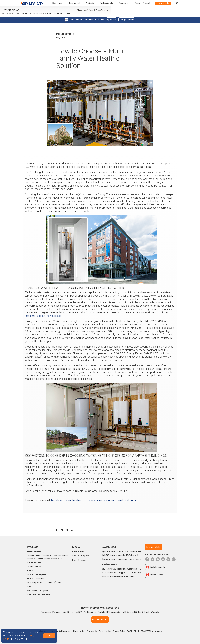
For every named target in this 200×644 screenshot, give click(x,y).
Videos (76, 556)
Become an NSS (75, 612)
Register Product (142, 3)
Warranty (155, 612)
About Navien (79, 631)
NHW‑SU (32, 558)
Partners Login (59, 612)
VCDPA (150, 631)
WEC (60, 583)
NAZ (41, 591)
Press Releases (170, 12)
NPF (29, 591)
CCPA (130, 631)
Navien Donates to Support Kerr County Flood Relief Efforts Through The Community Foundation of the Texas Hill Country (122, 573)
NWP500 (58, 558)
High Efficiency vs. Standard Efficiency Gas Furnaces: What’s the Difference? (122, 555)
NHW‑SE (49, 558)
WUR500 (31, 583)
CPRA (137, 631)
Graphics (85, 556)
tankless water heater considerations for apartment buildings (94, 500)
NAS (46, 591)
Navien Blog (109, 547)
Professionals (106, 3)
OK (49, 636)
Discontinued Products (38, 595)
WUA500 (40, 583)
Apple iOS (111, 20)
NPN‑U (65, 555)
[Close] (55, 630)
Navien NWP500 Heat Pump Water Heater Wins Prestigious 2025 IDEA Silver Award (122, 569)
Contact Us (92, 631)
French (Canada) (156, 575)
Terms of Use (105, 631)
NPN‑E (41, 558)
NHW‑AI (48, 555)
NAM (35, 591)
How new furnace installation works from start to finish (122, 559)
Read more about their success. (43, 316)
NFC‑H (38, 566)
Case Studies (78, 551)
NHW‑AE (57, 555)
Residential (57, 3)
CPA (143, 631)
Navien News (31, 12)
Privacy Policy (119, 631)
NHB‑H (38, 575)
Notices (158, 631)
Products (90, 3)
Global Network (142, 612)
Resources (124, 3)
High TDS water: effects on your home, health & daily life (122, 551)
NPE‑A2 (31, 555)
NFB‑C (45, 575)
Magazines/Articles (42, 15)
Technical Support (117, 612)
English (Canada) (156, 567)
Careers (130, 612)
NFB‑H (30, 575)
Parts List (102, 612)
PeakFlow (51, 583)
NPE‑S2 (39, 555)
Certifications (90, 612)
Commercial (74, 3)
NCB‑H (30, 566)
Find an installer (163, 3)
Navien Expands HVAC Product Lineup (119, 576)
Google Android (127, 20)
